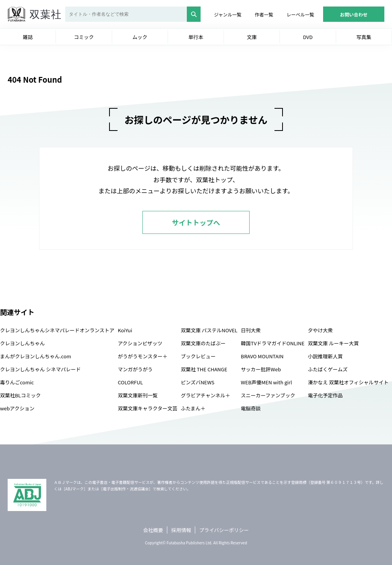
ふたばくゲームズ (328, 369)
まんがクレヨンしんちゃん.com (36, 356)
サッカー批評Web (261, 369)
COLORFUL (131, 382)
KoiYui (125, 330)
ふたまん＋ (193, 408)
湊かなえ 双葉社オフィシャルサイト (348, 382)
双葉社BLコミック (20, 395)
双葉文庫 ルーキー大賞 (333, 343)
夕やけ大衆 (320, 330)
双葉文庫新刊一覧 (138, 395)
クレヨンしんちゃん (22, 343)
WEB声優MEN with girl (266, 382)
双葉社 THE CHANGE (204, 369)
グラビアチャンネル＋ (205, 395)
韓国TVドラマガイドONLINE (273, 343)
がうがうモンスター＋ (143, 356)
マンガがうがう (135, 369)
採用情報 (181, 530)
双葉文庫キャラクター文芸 (148, 408)
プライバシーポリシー (224, 530)
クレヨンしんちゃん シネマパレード (40, 369)
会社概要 (153, 530)
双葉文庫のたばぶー (203, 343)
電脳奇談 (251, 408)
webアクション (17, 408)
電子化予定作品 (325, 395)
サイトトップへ (196, 222)
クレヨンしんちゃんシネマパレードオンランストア (57, 330)
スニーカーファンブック (268, 395)
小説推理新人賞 (325, 356)
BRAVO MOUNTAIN (262, 356)
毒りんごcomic (17, 382)
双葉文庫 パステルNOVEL (209, 330)
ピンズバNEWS (198, 382)
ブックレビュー (198, 356)
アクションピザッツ (140, 343)
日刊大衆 (251, 330)
